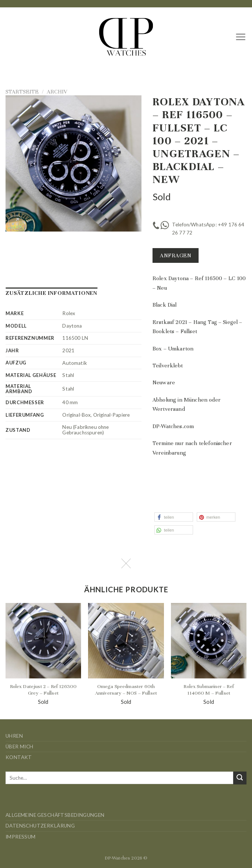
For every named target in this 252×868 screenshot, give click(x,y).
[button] (174, 517)
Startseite (22, 92)
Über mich (20, 747)
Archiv (57, 92)
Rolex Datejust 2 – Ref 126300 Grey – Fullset (43, 690)
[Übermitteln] (240, 778)
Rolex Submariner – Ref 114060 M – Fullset (209, 690)
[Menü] (241, 37)
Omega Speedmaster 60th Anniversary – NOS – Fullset (126, 690)
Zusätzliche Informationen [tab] (51, 293)
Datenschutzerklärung (40, 826)
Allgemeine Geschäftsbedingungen (55, 815)
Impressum (21, 837)
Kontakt (19, 757)
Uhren (14, 736)
